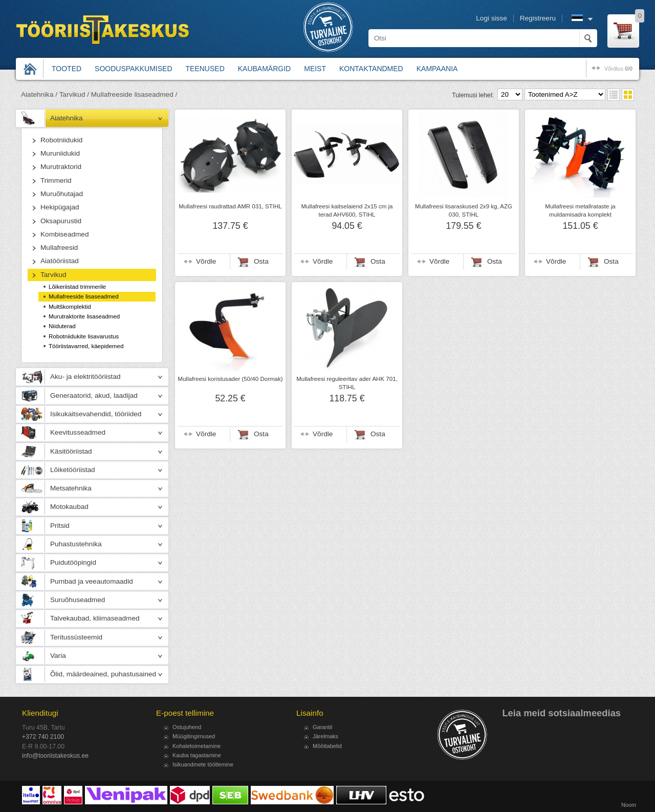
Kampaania (437, 69)
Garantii (323, 727)
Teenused (205, 69)
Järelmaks (325, 736)
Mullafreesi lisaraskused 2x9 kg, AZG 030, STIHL (464, 210)
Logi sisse (491, 18)
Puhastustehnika (76, 544)
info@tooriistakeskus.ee (55, 756)
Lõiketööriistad (73, 470)
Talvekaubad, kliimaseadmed (95, 618)
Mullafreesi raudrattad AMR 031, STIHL (230, 206)
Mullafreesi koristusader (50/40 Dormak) (230, 379)
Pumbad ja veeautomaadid (92, 581)
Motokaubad (69, 507)
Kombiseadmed (64, 234)
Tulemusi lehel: (473, 95)
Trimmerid (56, 180)
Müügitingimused (194, 736)
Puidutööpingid (73, 562)
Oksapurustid (61, 221)
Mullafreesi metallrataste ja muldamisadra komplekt (580, 210)
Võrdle (206, 261)
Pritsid (60, 526)
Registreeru (538, 18)
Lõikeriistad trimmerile (77, 287)
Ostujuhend (187, 727)
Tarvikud (53, 275)
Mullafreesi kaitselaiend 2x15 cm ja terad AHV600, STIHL (347, 210)
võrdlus (618, 69)
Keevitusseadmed (78, 432)
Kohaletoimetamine (196, 746)
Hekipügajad (60, 207)
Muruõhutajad (62, 194)
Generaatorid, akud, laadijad (94, 396)
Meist (315, 69)
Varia (58, 656)
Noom (629, 805)
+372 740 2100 (43, 737)
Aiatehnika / (39, 94)
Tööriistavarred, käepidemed (86, 346)
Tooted (67, 69)
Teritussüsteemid (76, 637)
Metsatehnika (71, 488)
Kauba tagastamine (197, 755)
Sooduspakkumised (133, 69)
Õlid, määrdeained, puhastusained (103, 674)
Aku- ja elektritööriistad (85, 377)
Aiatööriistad (60, 261)
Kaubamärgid (264, 69)
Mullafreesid (59, 248)
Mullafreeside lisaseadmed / (134, 94)
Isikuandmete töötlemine (203, 764)
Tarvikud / (74, 94)
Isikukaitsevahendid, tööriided (96, 414)
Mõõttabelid (327, 746)
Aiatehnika (66, 118)
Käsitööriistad (71, 451)
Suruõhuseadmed (78, 600)
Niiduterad (62, 326)
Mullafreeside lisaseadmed (84, 296)
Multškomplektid (70, 307)
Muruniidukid (60, 153)
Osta (261, 261)
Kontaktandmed (371, 69)
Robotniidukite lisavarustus (84, 336)
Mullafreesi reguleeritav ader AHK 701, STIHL (347, 383)
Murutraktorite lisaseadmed (84, 316)
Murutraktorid (61, 167)
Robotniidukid (61, 140)
